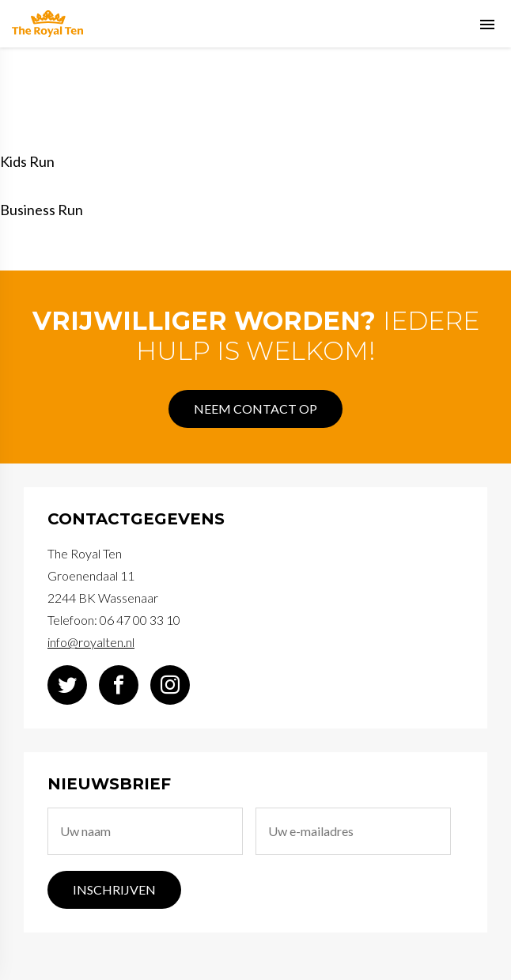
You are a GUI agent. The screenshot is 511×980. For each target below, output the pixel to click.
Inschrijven (114, 889)
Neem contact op (255, 409)
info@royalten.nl (91, 642)
